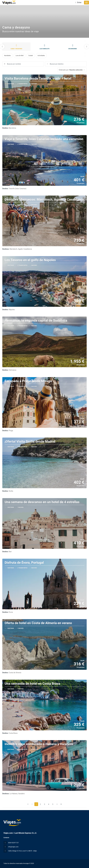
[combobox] (66, 64)
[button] (2, 47)
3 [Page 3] (44, 804)
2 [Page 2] (40, 804)
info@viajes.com (13, 847)
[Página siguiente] (57, 804)
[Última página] (61, 804)
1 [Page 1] (36, 804)
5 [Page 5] (53, 804)
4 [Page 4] (49, 804)
